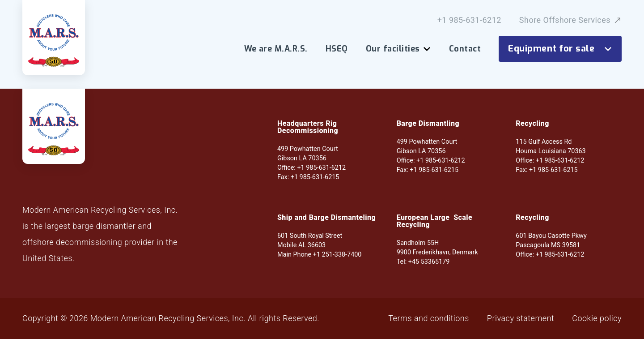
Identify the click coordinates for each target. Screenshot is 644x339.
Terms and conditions (429, 318)
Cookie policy (597, 318)
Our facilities (398, 49)
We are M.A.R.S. (276, 49)
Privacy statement (521, 318)
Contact (465, 49)
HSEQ (337, 49)
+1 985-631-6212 (469, 20)
